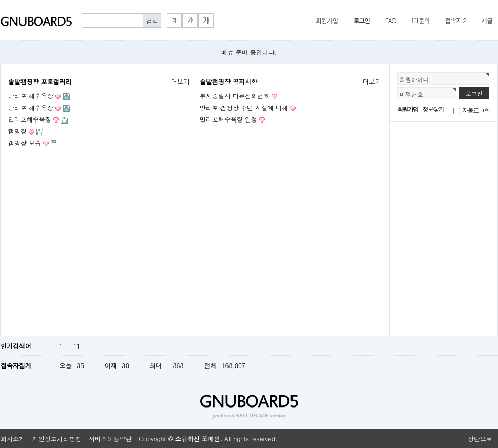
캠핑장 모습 (25, 143)
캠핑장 (17, 131)
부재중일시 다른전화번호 (235, 96)
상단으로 (480, 439)
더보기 (180, 81)
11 (77, 346)
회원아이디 (414, 79)
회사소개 (13, 439)
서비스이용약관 (110, 439)
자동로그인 (476, 110)
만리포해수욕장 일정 (229, 119)
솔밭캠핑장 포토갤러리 (40, 81)
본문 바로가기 (0, 0)
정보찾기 (433, 109)
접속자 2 (455, 20)
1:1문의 (420, 20)
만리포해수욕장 (30, 119)
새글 (487, 20)
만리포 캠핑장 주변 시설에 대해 (244, 107)
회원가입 (327, 20)
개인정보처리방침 (57, 439)
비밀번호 (411, 94)
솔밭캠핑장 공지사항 (229, 81)
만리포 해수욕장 (31, 96)
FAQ (391, 20)
